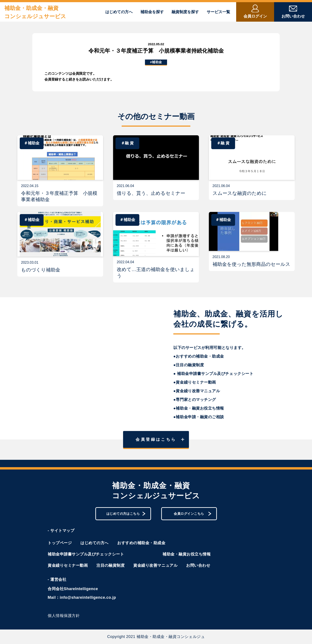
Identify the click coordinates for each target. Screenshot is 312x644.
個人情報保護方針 (64, 616)
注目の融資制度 (110, 565)
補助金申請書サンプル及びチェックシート (86, 554)
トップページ (60, 543)
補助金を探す (152, 12)
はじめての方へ (119, 12)
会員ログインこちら (193, 514)
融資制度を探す (185, 12)
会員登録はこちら (160, 439)
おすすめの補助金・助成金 (141, 543)
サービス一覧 (218, 12)
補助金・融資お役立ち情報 (187, 554)
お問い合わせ (198, 565)
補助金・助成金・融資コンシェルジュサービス (35, 12)
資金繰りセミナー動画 (68, 565)
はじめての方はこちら (126, 514)
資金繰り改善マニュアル (155, 565)
